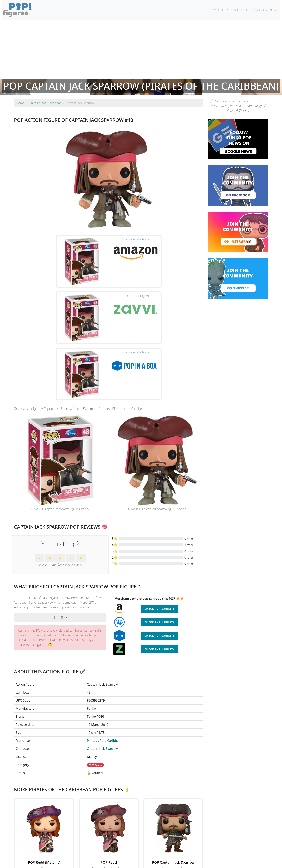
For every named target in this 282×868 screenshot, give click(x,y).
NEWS (274, 10)
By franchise (138, 855)
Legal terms (170, 863)
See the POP (44, 805)
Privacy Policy (189, 863)
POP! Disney (95, 683)
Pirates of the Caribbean (104, 659)
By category (178, 855)
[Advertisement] (141, 49)
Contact (154, 863)
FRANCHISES (220, 10)
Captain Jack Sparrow (102, 667)
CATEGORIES (241, 10)
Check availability (160, 527)
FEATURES (260, 10)
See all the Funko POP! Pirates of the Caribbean (109, 823)
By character (158, 855)
